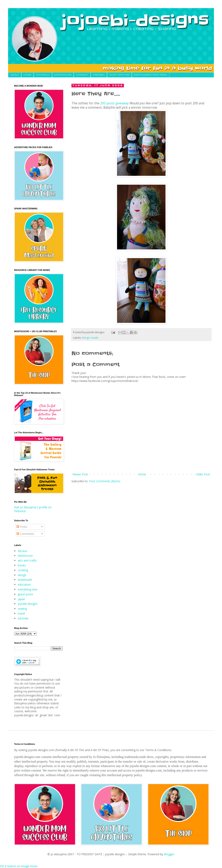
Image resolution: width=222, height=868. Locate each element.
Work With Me (119, 75)
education (24, 584)
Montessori (25, 556)
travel (21, 613)
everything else (28, 589)
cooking (23, 570)
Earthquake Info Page (151, 75)
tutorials (23, 618)
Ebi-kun (23, 551)
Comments (25, 534)
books (22, 565)
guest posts (25, 594)
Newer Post (80, 474)
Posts (22, 527)
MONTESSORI (63, 75)
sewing (22, 609)
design (22, 575)
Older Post (203, 474)
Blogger (169, 854)
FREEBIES (99, 75)
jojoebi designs (28, 604)
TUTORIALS (43, 75)
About (15, 75)
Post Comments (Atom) (105, 481)
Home (142, 474)
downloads (25, 580)
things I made (90, 338)
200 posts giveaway (114, 103)
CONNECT (82, 75)
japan (21, 599)
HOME (27, 75)
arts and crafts (27, 560)
